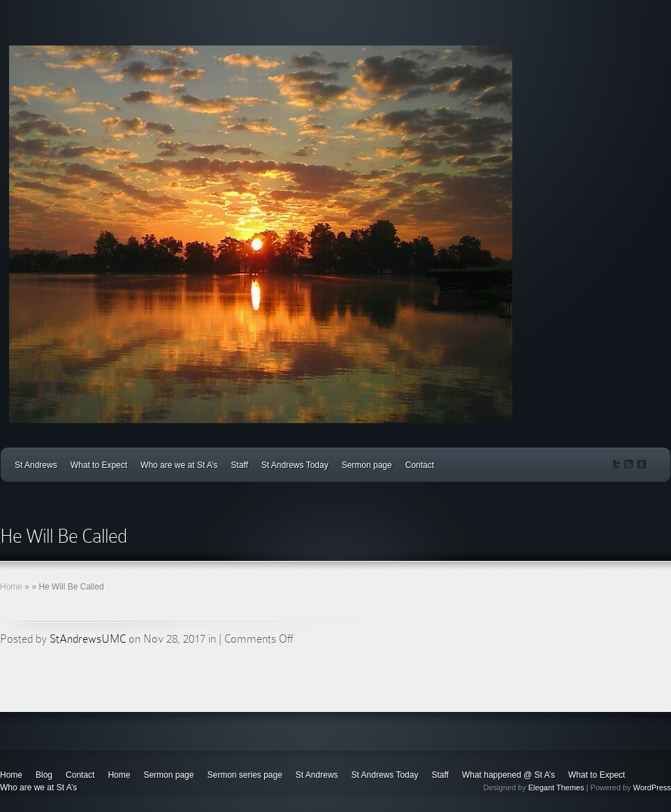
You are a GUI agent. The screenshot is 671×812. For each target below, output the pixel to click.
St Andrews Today (295, 465)
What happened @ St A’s (508, 775)
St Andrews (36, 465)
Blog (44, 775)
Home (11, 587)
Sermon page (367, 465)
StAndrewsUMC (88, 639)
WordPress (652, 788)
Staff (239, 465)
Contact (420, 465)
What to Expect (99, 465)
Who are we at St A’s (179, 465)
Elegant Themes (556, 788)
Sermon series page (244, 775)
